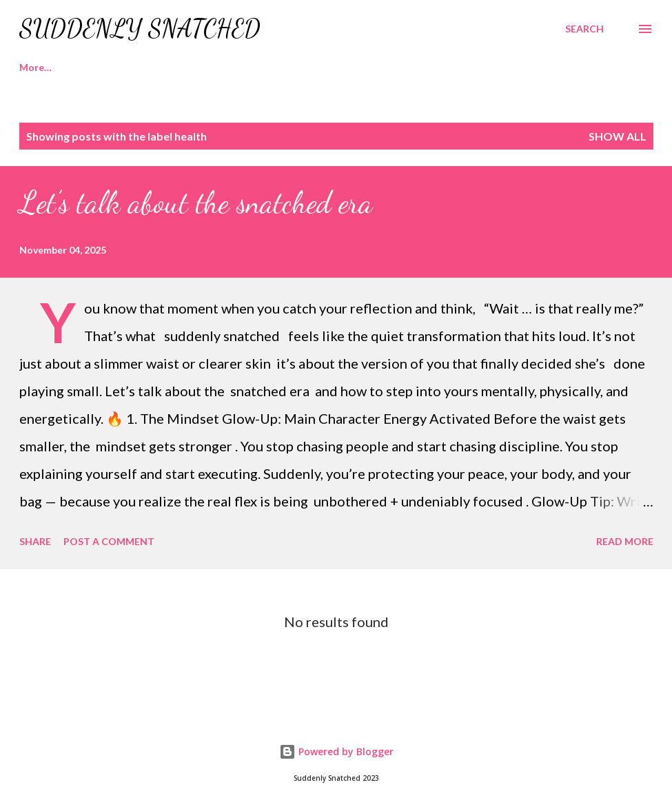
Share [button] (35, 541)
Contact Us (345, 67)
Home (33, 67)
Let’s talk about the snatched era (196, 203)
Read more (625, 541)
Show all (618, 136)
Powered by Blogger (336, 751)
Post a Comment (109, 541)
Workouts (186, 67)
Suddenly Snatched (140, 29)
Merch (264, 67)
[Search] (584, 29)
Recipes (104, 67)
